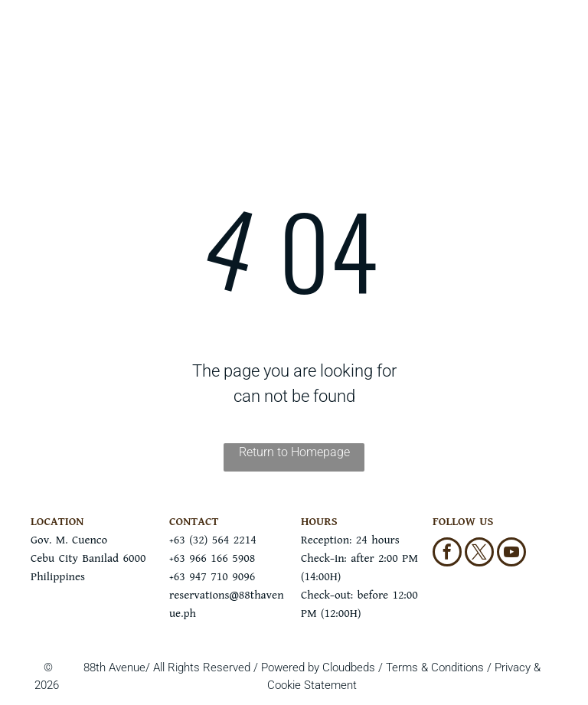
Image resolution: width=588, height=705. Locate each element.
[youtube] (511, 554)
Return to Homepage (294, 452)
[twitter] (479, 554)
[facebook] (447, 554)
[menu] (34, 48)
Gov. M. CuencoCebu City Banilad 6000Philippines (88, 558)
